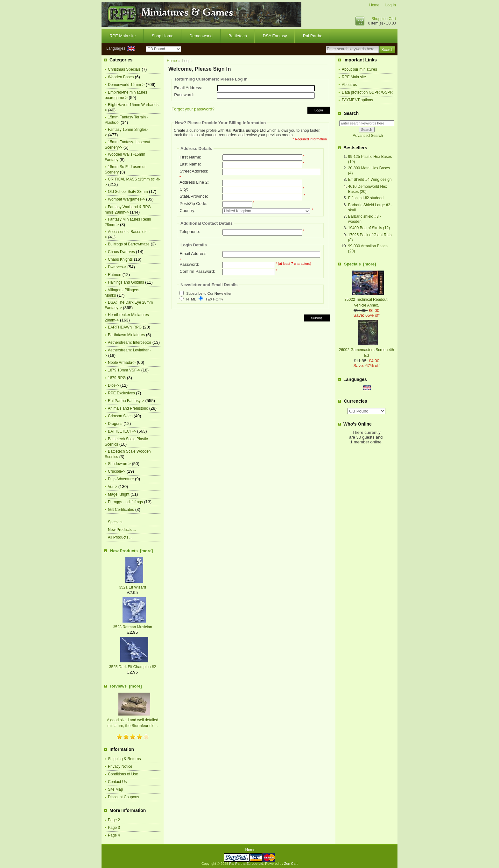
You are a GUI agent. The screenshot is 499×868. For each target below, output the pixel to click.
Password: (184, 95)
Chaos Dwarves (121, 252)
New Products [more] (131, 551)
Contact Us (117, 782)
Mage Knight (119, 494)
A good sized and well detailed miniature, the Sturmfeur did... (133, 720)
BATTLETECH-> (122, 431)
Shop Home (162, 36)
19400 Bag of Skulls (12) (369, 228)
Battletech (238, 36)
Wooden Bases (121, 77)
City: (184, 189)
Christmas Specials (124, 69)
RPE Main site (123, 36)
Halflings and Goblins (126, 282)
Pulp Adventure (121, 479)
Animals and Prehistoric (128, 408)
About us (349, 85)
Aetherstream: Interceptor (130, 342)
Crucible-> (117, 471)
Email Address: (188, 88)
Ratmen (115, 275)
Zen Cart (291, 864)
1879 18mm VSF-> (124, 370)
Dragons (115, 424)
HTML (191, 299)
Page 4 (114, 835)
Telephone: (190, 232)
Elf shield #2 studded (366, 198)
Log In (391, 5)
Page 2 (114, 820)
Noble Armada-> (122, 363)
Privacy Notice (120, 766)
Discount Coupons (123, 797)
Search (351, 113)
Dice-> (113, 385)
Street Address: (194, 171)
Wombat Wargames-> (126, 199)
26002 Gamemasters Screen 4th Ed (366, 350)
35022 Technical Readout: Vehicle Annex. (366, 300)
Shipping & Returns (124, 759)
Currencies (355, 401)
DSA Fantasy (275, 36)
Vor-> (112, 487)
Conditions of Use (123, 774)
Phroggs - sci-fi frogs (125, 502)
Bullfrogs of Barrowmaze (129, 244)
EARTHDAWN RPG (125, 327)
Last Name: (190, 164)
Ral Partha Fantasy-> (126, 401)
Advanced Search (368, 136)
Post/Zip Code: (193, 204)
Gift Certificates (121, 510)
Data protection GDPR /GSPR (367, 92)
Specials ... (117, 522)
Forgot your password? (193, 109)
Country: (187, 211)
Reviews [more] (126, 686)
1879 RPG (117, 378)
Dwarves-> (117, 267)
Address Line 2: (194, 182)
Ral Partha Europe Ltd (246, 864)
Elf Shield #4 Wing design (370, 180)
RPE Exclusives (121, 393)
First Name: (190, 157)
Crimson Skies (120, 416)
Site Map (115, 789)
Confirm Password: (197, 271)
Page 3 (114, 828)
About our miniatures (359, 69)
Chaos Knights (120, 259)
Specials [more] (360, 264)
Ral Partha (313, 36)
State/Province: (194, 196)
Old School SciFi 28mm (128, 192)
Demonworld (201, 36)
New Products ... (122, 530)
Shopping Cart (384, 19)
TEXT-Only (214, 299)
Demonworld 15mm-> (126, 85)
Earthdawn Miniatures (126, 335)
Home (374, 5)
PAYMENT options (357, 100)
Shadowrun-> (119, 464)
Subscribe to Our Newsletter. (209, 294)
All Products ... (120, 537)
